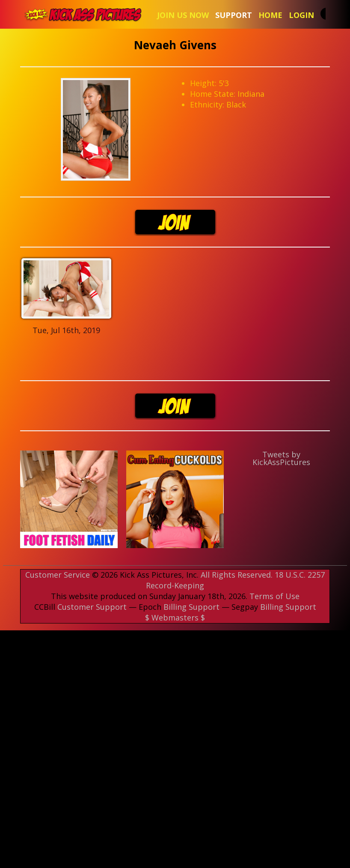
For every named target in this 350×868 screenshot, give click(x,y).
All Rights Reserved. (237, 575)
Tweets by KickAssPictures (281, 458)
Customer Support (92, 607)
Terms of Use (274, 596)
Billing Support (191, 607)
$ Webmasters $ (175, 617)
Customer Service (58, 575)
